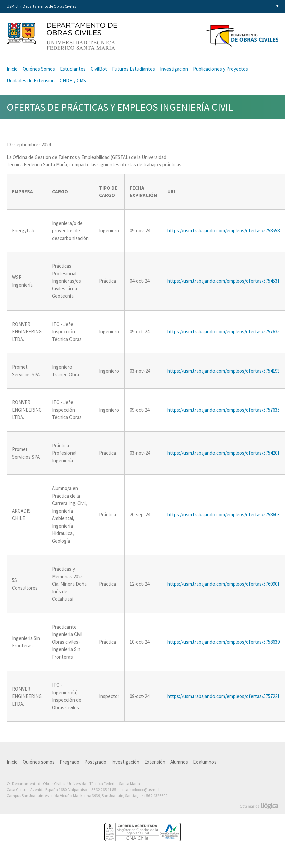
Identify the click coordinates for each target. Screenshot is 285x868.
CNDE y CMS (73, 80)
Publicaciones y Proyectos (221, 69)
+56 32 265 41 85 (102, 790)
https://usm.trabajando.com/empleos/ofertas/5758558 (224, 230)
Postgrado (95, 762)
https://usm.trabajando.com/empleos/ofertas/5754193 (224, 371)
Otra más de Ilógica (259, 806)
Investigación (125, 762)
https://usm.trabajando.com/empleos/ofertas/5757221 (224, 696)
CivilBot (99, 69)
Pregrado (69, 762)
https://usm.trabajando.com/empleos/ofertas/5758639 (224, 642)
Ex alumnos (205, 762)
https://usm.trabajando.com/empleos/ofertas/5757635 (224, 331)
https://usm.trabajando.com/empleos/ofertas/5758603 (224, 515)
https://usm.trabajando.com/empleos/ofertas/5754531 (224, 281)
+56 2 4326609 (156, 796)
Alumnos (179, 762)
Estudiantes (73, 69)
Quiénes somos (39, 762)
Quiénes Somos (39, 69)
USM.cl (13, 6)
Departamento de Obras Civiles (49, 6)
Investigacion (174, 69)
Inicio (12, 69)
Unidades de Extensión (31, 80)
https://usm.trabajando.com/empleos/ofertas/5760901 (224, 584)
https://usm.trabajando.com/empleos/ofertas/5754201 (224, 453)
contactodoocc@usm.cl (139, 790)
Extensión (155, 762)
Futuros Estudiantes (133, 69)
